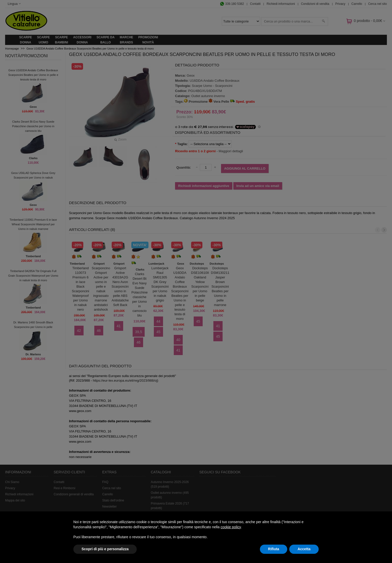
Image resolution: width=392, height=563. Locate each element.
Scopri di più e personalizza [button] (105, 549)
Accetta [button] (304, 549)
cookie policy (231, 527)
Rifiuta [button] (274, 549)
